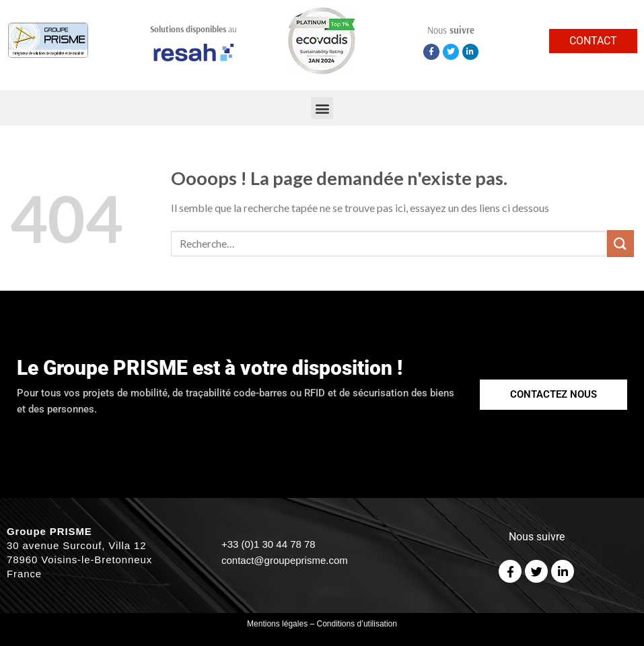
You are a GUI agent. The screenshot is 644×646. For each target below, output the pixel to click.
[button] (322, 108)
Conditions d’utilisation (357, 624)
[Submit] (620, 243)
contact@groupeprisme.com (285, 560)
